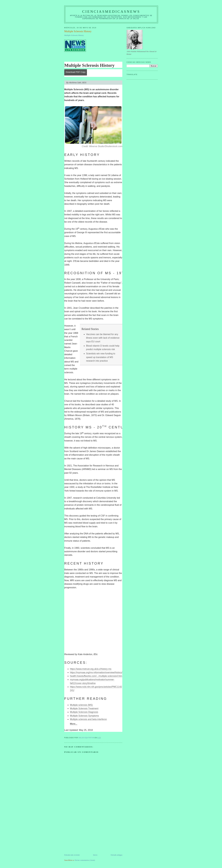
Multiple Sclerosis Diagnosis (84, 712)
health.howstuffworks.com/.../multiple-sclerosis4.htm (96, 676)
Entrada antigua (117, 855)
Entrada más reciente (72, 855)
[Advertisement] (86, 834)
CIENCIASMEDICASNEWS (111, 12)
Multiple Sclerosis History (74, 35)
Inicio (95, 855)
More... (74, 724)
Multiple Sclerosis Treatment (84, 708)
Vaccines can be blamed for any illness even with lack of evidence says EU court (103, 338)
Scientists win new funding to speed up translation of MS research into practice (101, 357)
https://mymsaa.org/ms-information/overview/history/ (96, 672)
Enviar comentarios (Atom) (85, 860)
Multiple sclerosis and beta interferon (88, 719)
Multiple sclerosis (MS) (81, 705)
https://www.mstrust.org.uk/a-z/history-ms (91, 669)
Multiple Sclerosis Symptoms (84, 716)
